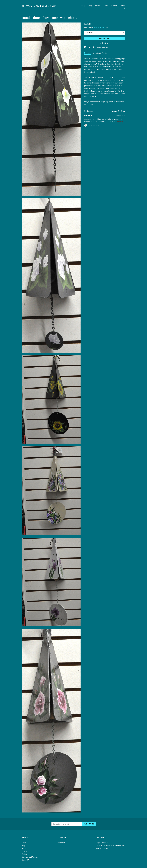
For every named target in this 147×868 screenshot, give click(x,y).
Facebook (61, 843)
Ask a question (103, 47)
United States (99, 28)
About (98, 6)
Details (88, 53)
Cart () (122, 6)
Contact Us (26, 860)
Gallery (114, 6)
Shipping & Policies (100, 53)
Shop (84, 6)
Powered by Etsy (101, 848)
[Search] (125, 8)
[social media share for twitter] (90, 47)
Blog (90, 6)
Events (106, 6)
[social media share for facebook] (85, 47)
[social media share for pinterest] (94, 47)
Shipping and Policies (30, 857)
